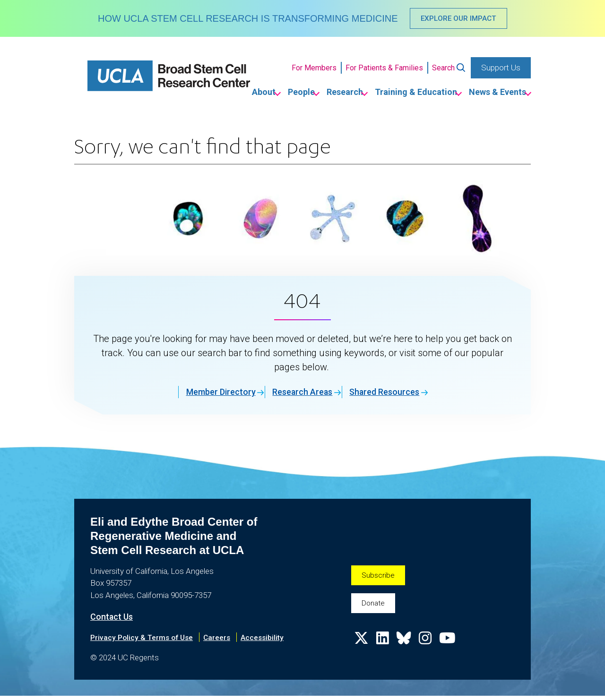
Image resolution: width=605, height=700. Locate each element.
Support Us (501, 69)
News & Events (492, 94)
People (253, 94)
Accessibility (272, 641)
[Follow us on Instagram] (430, 649)
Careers (224, 641)
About (202, 94)
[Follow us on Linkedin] (385, 649)
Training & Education (397, 94)
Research (311, 94)
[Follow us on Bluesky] (407, 649)
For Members (314, 69)
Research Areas (298, 395)
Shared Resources (398, 395)
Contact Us (114, 620)
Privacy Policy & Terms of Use (145, 641)
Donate (375, 609)
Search (443, 69)
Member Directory (199, 395)
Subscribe (379, 579)
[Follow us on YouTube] (454, 649)
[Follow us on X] (362, 649)
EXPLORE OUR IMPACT (459, 19)
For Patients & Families (384, 69)
